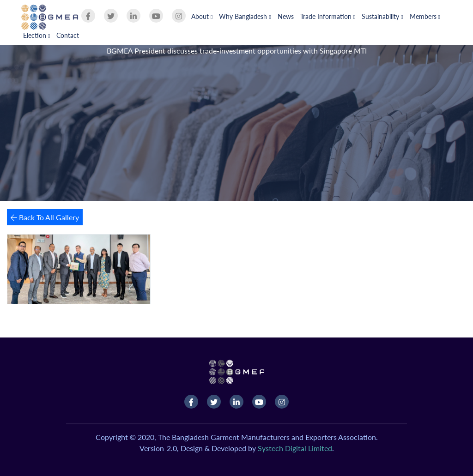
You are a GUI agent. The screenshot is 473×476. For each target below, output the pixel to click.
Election (36, 35)
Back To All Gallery (45, 217)
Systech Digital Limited (295, 448)
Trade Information (328, 16)
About (202, 16)
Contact (68, 35)
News (286, 16)
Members (425, 16)
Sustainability (382, 16)
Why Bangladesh (245, 16)
